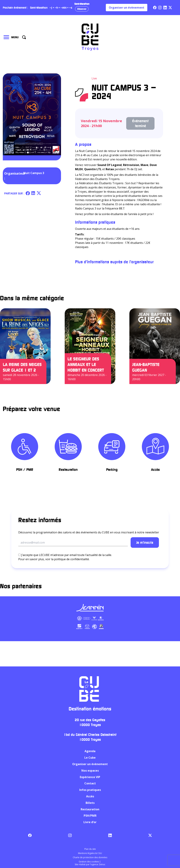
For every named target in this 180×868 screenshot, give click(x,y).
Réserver (82, 9)
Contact (90, 783)
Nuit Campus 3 (34, 173)
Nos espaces (90, 771)
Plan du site (90, 849)
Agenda (90, 751)
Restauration (90, 809)
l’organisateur (142, 262)
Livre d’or (90, 822)
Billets (90, 803)
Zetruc (102, 864)
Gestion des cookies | (90, 862)
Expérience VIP (90, 777)
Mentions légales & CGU (90, 853)
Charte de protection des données (90, 857)
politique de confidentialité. (72, 559)
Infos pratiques (90, 790)
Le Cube (90, 758)
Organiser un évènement (127, 8)
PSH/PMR (90, 816)
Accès (90, 796)
